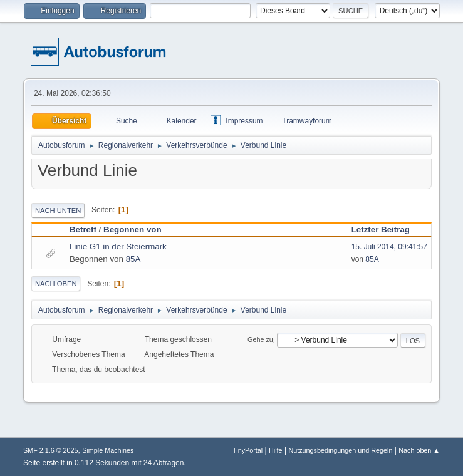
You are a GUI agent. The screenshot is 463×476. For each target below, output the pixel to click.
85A (133, 259)
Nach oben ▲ (419, 450)
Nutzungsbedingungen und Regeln (340, 450)
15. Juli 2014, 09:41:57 (389, 247)
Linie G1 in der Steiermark (118, 246)
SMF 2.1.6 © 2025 (51, 450)
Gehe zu (260, 340)
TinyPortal (247, 450)
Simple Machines (108, 450)
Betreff (83, 230)
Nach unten (58, 210)
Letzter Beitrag (386, 230)
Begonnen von (133, 230)
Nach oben (56, 284)
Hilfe (276, 450)
